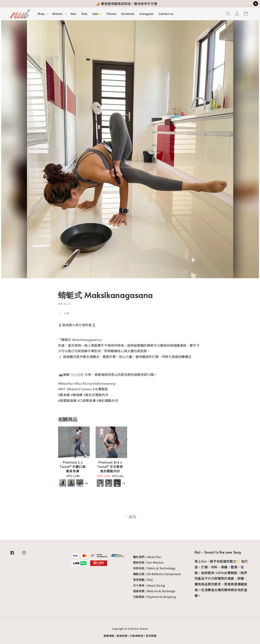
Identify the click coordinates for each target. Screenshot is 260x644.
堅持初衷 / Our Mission (148, 562)
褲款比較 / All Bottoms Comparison (157, 574)
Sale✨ (97, 14)
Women (58, 14)
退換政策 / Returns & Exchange (154, 591)
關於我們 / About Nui (147, 557)
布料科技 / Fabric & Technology (154, 568)
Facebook (128, 14)
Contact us (166, 14)
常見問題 (151, 636)
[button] (228, 14)
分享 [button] (64, 313)
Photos (111, 14)
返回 (130, 517)
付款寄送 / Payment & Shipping (154, 597)
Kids (84, 14)
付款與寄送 (137, 636)
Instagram (147, 14)
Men (74, 14)
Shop (41, 14)
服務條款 (109, 636)
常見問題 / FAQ (143, 580)
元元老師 (77, 374)
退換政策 (122, 636)
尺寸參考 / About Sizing (149, 585)
